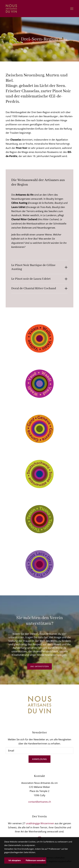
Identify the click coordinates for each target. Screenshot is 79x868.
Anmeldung (39, 759)
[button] (72, 9)
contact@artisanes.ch (40, 802)
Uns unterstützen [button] (39, 666)
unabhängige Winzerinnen (40, 823)
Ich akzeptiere (15, 860)
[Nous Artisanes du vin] (11, 9)
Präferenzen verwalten (36, 860)
